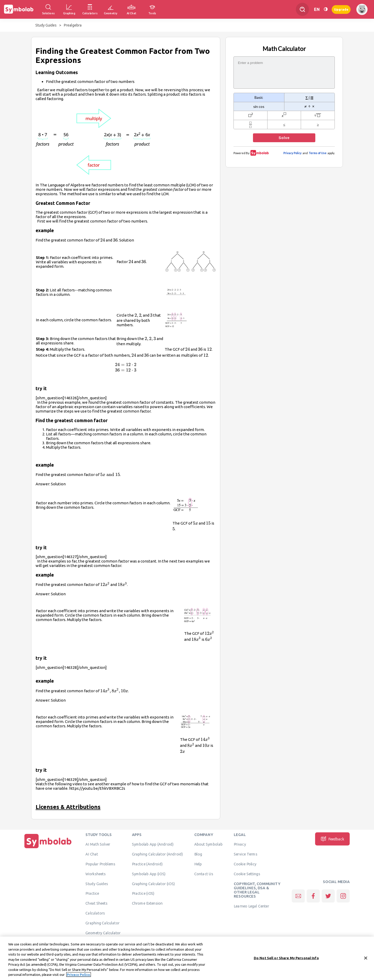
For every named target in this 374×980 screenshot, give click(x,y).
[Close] (366, 960)
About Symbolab (208, 844)
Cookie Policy (245, 864)
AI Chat (92, 854)
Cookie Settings (247, 874)
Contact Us (204, 874)
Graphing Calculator (102, 923)
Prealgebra (73, 25)
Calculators (95, 913)
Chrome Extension (147, 903)
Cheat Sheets (96, 903)
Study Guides (46, 25)
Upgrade (341, 9)
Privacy (240, 844)
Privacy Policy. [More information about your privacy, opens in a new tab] (79, 977)
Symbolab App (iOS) (149, 874)
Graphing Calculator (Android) (158, 854)
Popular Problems (100, 864)
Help (198, 864)
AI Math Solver (98, 844)
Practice (92, 893)
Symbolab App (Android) (153, 844)
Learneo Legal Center (251, 906)
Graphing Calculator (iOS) (153, 884)
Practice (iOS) (143, 893)
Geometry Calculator (103, 933)
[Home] (48, 848)
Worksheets (95, 874)
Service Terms (246, 854)
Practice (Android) (147, 864)
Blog (198, 854)
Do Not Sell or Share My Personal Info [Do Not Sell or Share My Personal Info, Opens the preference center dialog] (286, 960)
